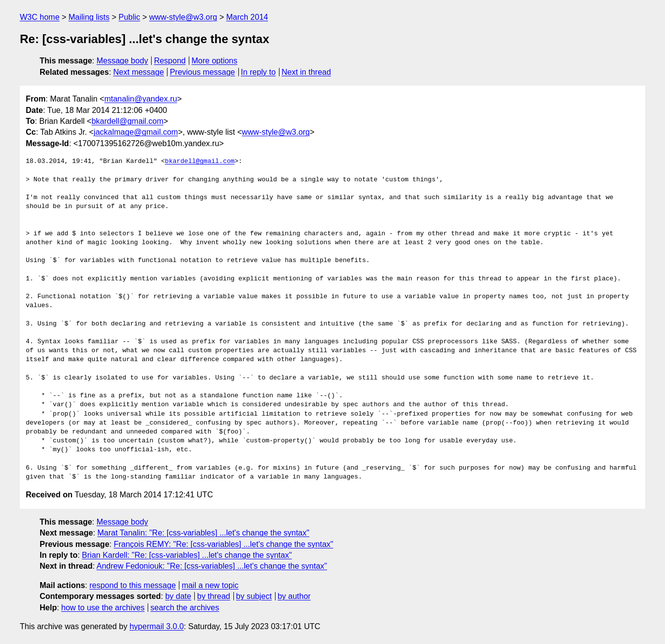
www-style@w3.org (183, 17)
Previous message (203, 72)
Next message (139, 72)
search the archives (185, 608)
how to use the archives (103, 608)
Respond (170, 61)
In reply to (258, 72)
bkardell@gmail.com (128, 121)
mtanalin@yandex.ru (140, 99)
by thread (214, 596)
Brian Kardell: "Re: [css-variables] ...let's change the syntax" (187, 555)
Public (129, 17)
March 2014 (247, 17)
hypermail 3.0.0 (156, 626)
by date (178, 596)
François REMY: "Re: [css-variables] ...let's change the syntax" (223, 544)
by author (294, 596)
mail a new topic (210, 585)
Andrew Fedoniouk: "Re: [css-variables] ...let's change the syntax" (212, 566)
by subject (254, 596)
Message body (122, 61)
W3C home (40, 17)
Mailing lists (89, 17)
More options (215, 61)
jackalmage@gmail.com (136, 132)
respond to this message (132, 585)
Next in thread (306, 72)
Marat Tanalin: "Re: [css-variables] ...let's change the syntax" (204, 533)
